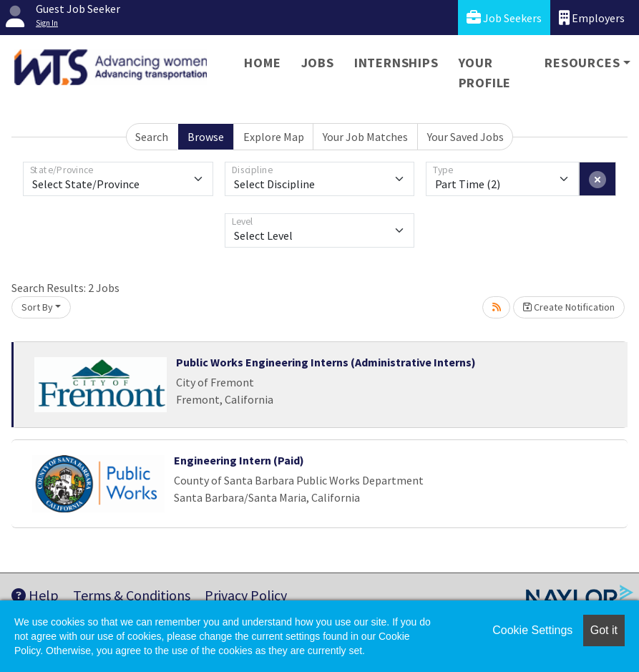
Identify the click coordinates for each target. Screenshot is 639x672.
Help (35, 595)
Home (262, 63)
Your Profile (485, 73)
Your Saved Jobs (465, 137)
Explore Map (274, 137)
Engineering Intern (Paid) (239, 460)
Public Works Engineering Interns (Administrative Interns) (326, 362)
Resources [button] (582, 63)
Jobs (318, 63)
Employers (592, 18)
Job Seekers (504, 18)
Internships (396, 63)
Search (152, 137)
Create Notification (569, 307)
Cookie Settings (532, 630)
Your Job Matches (365, 137)
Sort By (37, 307)
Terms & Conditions (132, 595)
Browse (206, 137)
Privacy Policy (246, 595)
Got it (604, 630)
